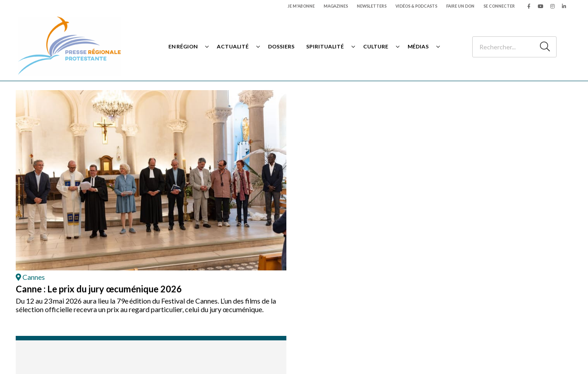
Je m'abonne (301, 6)
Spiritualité (325, 46)
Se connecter (499, 6)
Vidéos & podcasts (416, 6)
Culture (376, 46)
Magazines (336, 6)
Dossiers (281, 46)
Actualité (233, 46)
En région (183, 46)
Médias (418, 46)
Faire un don (460, 6)
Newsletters (372, 6)
